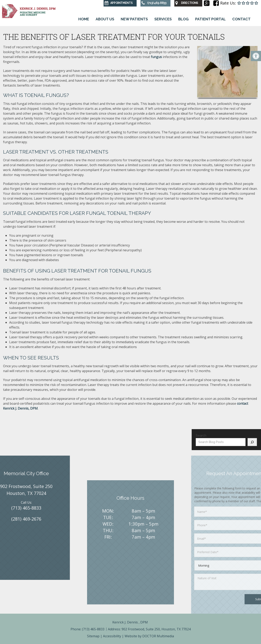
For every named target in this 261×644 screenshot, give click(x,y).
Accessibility (112, 636)
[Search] (252, 442)
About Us (104, 19)
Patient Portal (211, 19)
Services (163, 19)
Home (83, 19)
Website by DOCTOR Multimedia (149, 636)
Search (201, 436)
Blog (184, 19)
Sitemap (93, 636)
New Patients (134, 19)
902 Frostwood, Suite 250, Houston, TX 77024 (156, 629)
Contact (243, 19)
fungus (156, 57)
